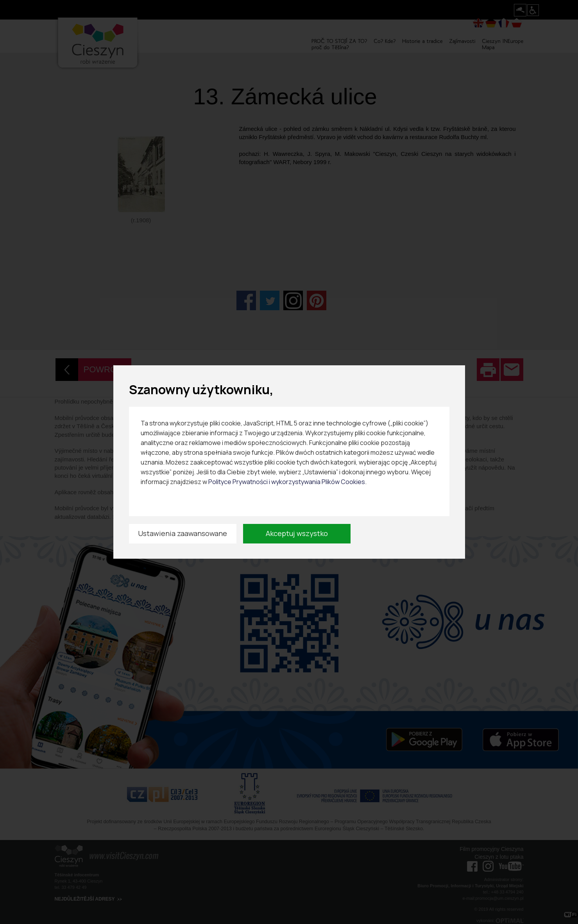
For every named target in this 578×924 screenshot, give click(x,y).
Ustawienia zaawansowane (183, 533)
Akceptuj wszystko (297, 533)
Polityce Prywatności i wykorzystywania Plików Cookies (287, 482)
